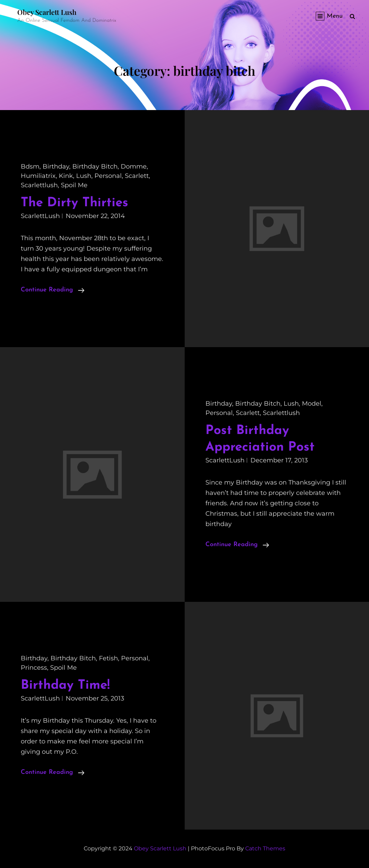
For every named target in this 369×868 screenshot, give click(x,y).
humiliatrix (38, 176)
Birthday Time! (65, 685)
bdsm (30, 166)
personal (108, 176)
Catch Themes (265, 848)
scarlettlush (39, 185)
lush (84, 176)
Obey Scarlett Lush (47, 12)
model (312, 404)
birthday (56, 166)
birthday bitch (95, 166)
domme (134, 166)
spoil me (74, 185)
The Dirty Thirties (75, 203)
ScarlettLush (40, 216)
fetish (108, 658)
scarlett (137, 176)
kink (66, 176)
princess (34, 668)
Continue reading (53, 290)
